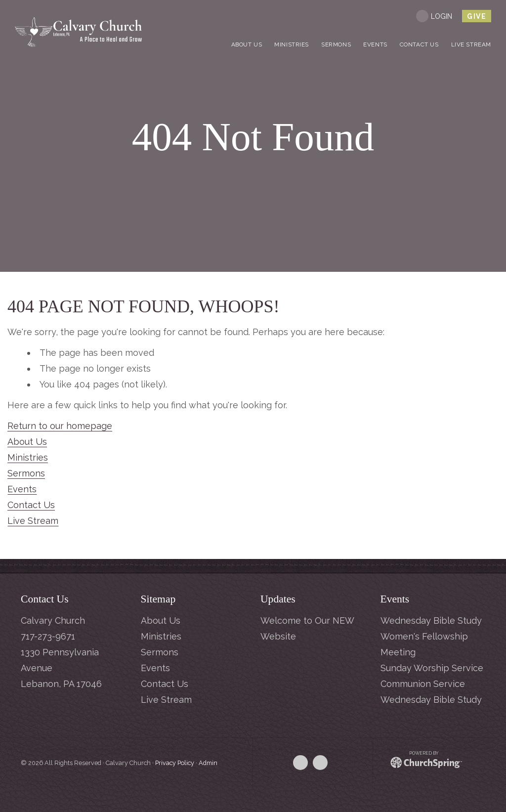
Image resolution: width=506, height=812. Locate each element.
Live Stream (33, 521)
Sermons (26, 473)
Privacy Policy (175, 763)
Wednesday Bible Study (431, 620)
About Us (27, 442)
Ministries (28, 457)
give (477, 16)
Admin (208, 763)
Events (22, 489)
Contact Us (31, 505)
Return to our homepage (60, 426)
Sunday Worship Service (432, 668)
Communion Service (423, 684)
